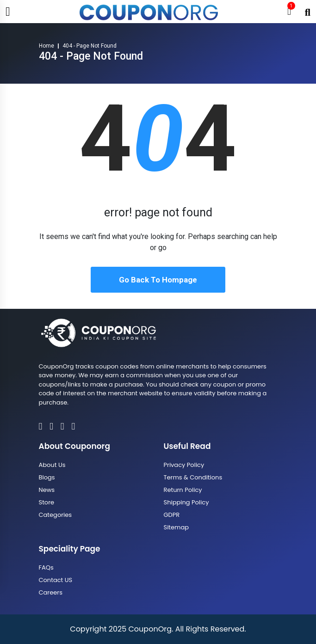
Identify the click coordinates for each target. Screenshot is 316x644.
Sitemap (177, 527)
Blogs (47, 477)
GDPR (172, 515)
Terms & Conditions (193, 477)
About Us (52, 465)
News (47, 490)
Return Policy (183, 490)
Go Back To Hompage (158, 280)
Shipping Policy (186, 502)
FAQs (46, 567)
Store (47, 502)
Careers (51, 592)
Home (46, 46)
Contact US (56, 580)
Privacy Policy (184, 465)
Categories (56, 515)
